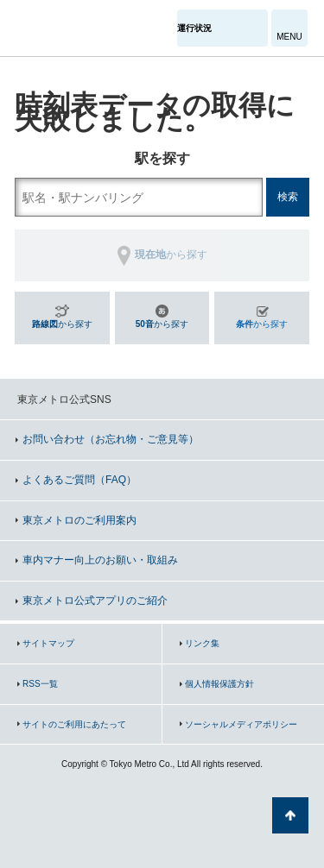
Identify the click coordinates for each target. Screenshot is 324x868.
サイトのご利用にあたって (74, 724)
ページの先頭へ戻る (290, 815)
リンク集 (202, 643)
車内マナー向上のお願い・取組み (100, 560)
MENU (289, 37)
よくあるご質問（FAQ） (79, 480)
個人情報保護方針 (219, 684)
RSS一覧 (40, 684)
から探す (62, 324)
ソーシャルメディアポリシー (241, 724)
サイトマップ (48, 643)
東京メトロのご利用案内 (79, 520)
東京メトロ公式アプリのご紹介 (95, 601)
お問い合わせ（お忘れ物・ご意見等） (111, 439)
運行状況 (194, 28)
